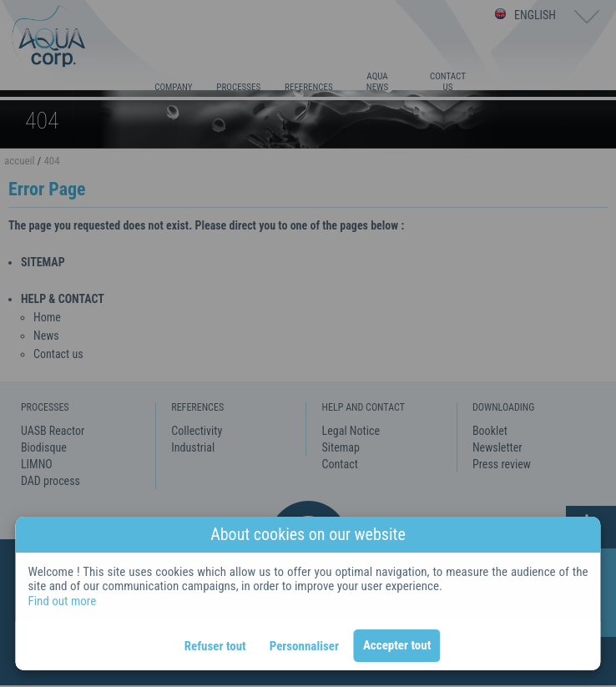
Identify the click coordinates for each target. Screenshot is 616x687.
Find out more (62, 601)
